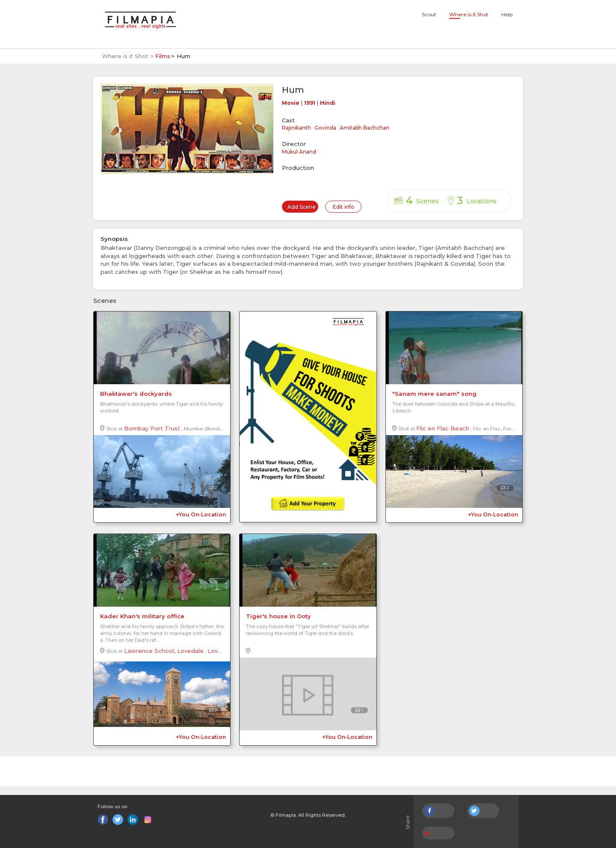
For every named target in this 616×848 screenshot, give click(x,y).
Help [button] (507, 15)
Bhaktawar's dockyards (136, 394)
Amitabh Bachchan (364, 128)
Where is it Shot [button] (469, 15)
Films (163, 56)
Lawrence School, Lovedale (164, 651)
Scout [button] (429, 15)
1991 (310, 103)
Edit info (344, 207)
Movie (291, 103)
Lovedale (221, 651)
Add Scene (302, 207)
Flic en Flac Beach (443, 428)
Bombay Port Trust (152, 428)
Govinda (325, 128)
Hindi (328, 103)
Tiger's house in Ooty (278, 616)
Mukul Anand (299, 152)
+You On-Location (201, 514)
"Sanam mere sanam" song (434, 394)
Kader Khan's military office (142, 616)
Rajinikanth (296, 128)
